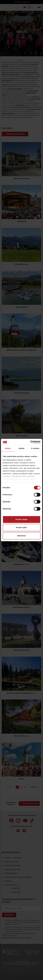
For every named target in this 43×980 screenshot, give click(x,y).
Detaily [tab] (22, 448)
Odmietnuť (21, 536)
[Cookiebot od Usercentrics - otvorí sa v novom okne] (31, 442)
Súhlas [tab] (8, 448)
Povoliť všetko (22, 519)
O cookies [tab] (35, 448)
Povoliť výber (21, 527)
